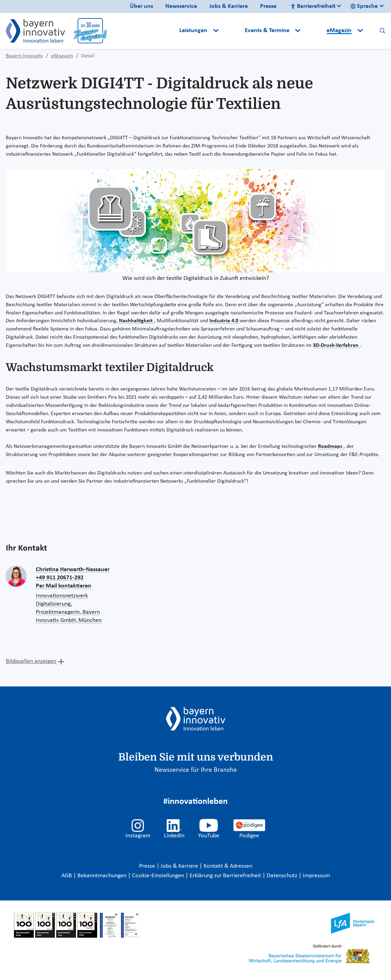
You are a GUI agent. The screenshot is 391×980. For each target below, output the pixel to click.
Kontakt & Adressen (228, 866)
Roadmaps (331, 446)
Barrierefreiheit (313, 6)
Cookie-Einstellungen (158, 876)
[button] (232, 31)
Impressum (316, 876)
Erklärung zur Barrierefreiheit (226, 876)
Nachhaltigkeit (137, 321)
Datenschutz (283, 876)
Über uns (141, 6)
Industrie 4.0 (224, 321)
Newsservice (181, 6)
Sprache (364, 6)
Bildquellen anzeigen (31, 661)
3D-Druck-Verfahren (336, 345)
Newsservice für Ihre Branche (196, 770)
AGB (67, 876)
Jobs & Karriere (229, 6)
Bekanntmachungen (103, 876)
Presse (268, 6)
